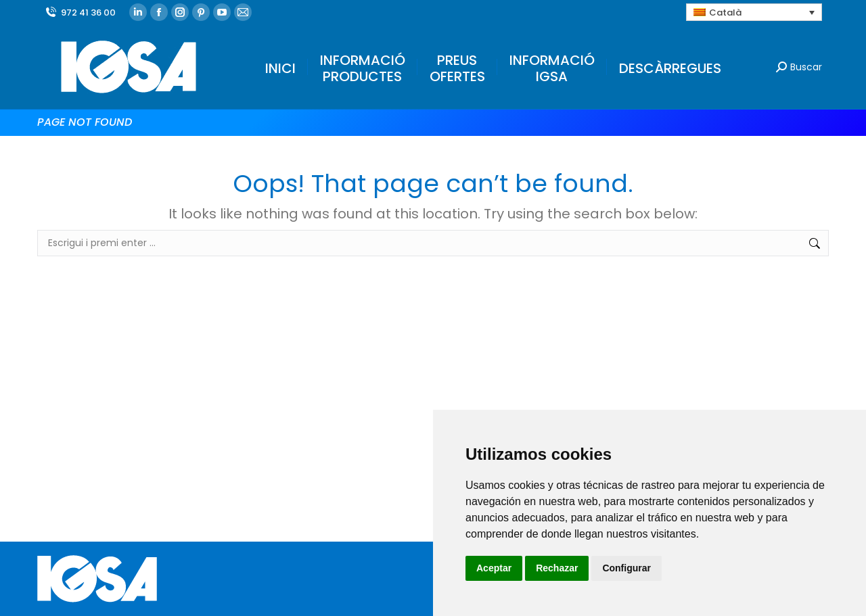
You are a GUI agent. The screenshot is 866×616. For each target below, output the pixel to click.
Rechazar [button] (557, 568)
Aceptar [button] (494, 568)
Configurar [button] (626, 568)
